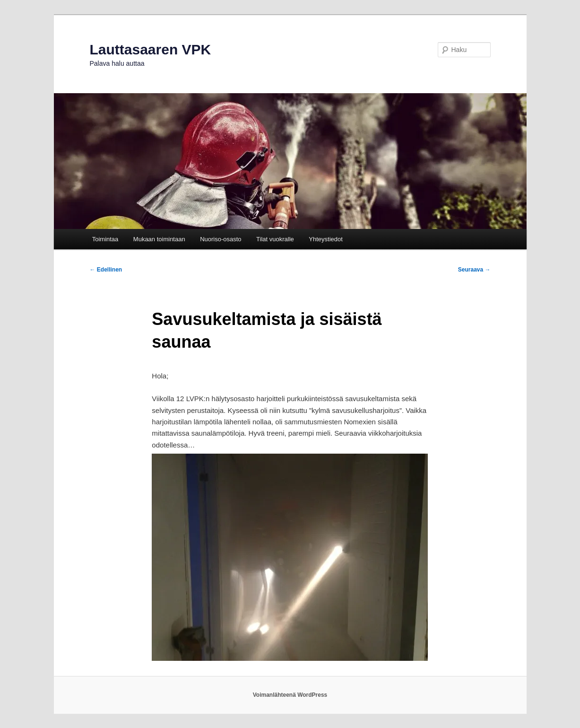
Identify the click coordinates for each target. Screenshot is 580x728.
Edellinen (106, 270)
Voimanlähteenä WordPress (290, 695)
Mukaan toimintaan (159, 239)
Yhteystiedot (326, 239)
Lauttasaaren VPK (151, 49)
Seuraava (474, 270)
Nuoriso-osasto (221, 239)
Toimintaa (105, 239)
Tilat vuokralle (275, 239)
